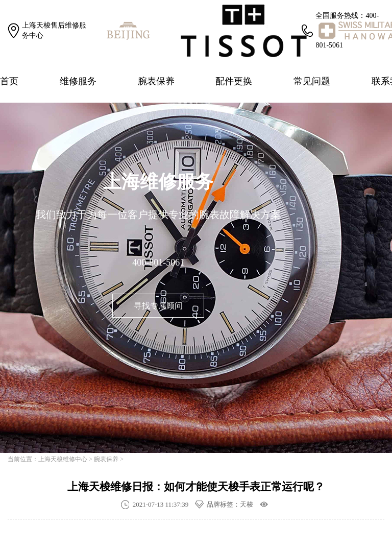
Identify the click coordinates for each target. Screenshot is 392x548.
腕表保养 (156, 81)
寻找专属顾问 (158, 306)
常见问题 (312, 81)
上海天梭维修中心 (63, 459)
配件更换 (234, 81)
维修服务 (78, 81)
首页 (9, 81)
